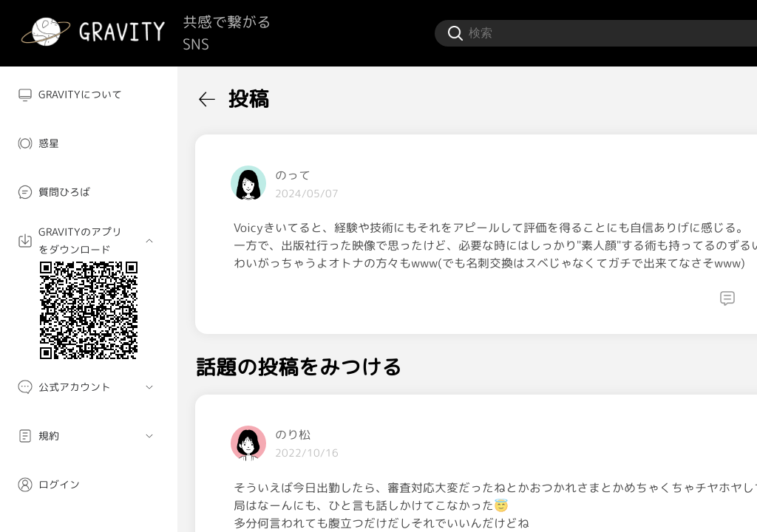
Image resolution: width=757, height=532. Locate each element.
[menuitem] (89, 95)
